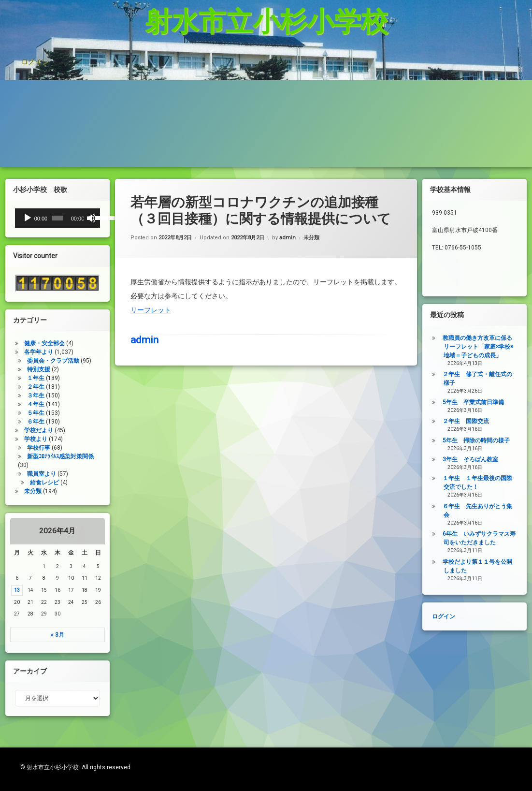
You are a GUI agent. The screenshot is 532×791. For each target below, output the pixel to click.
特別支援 (13, 369)
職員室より (15, 474)
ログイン (35, 31)
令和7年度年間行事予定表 (163, 107)
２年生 (10, 387)
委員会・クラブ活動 (27, 361)
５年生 (10, 413)
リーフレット (151, 263)
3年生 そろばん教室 (497, 459)
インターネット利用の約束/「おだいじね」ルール (204, 75)
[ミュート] (65, 218)
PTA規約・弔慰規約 (54, 107)
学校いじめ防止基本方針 (362, 75)
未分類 (311, 191)
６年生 (10, 422)
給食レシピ (18, 483)
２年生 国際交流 (492, 421)
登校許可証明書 (460, 75)
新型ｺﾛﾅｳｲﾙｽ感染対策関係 (34, 456)
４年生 (10, 404)
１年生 (10, 378)
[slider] (31, 218)
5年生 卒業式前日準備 (500, 402)
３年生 (10, 395)
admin (288, 191)
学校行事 (13, 448)
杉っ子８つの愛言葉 (55, 75)
